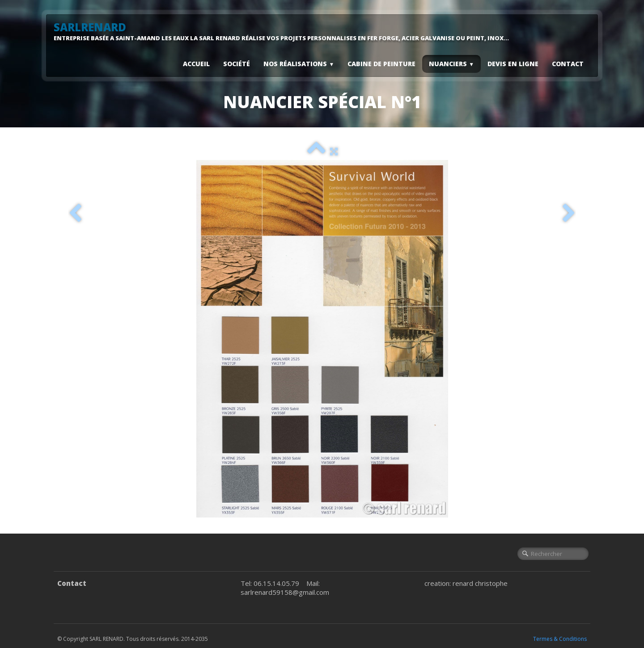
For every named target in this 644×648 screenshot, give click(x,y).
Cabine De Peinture (381, 64)
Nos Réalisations (299, 64)
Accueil (196, 64)
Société (237, 64)
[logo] (285, 31)
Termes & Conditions (560, 639)
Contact (568, 64)
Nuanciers (451, 64)
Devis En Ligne (513, 64)
